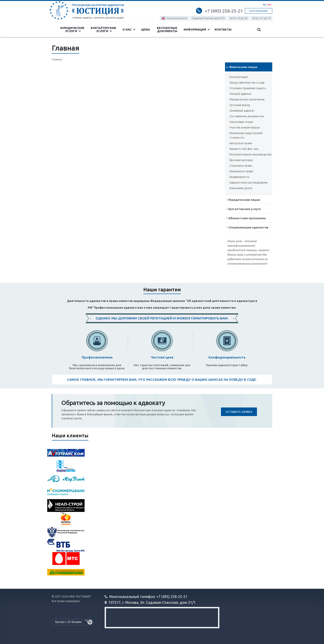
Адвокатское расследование (249, 183)
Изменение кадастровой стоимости (246, 135)
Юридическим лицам (243, 200)
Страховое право (241, 166)
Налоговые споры (241, 122)
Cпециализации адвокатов (247, 227)
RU (265, 5)
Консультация (259, 11)
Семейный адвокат (242, 111)
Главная (57, 59)
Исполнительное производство (251, 154)
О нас (129, 29)
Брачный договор (241, 160)
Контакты (223, 29)
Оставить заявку (239, 412)
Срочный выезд (240, 105)
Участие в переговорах (245, 127)
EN (270, 5)
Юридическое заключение (247, 99)
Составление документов (246, 116)
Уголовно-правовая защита (248, 88)
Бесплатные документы (167, 29)
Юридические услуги (72, 29)
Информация (197, 29)
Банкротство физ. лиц (244, 149)
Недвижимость (239, 177)
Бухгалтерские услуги (103, 29)
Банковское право (241, 171)
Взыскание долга (241, 188)
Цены (145, 29)
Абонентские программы (246, 218)
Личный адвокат (241, 94)
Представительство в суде (247, 83)
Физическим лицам (242, 67)
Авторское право (241, 143)
